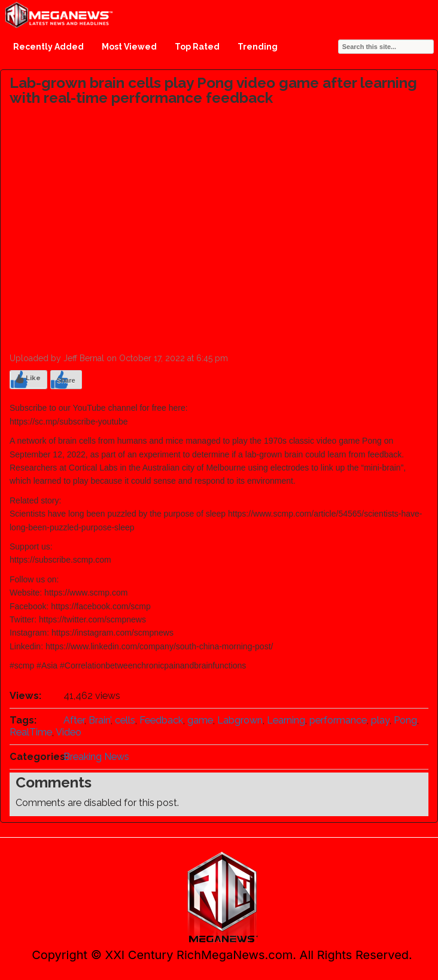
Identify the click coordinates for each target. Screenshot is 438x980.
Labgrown (240, 720)
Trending (258, 47)
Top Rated (197, 47)
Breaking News (96, 757)
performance (338, 720)
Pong (405, 720)
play (380, 720)
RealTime (31, 732)
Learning (286, 720)
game (200, 720)
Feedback (161, 720)
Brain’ (100, 720)
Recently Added (48, 47)
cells (125, 720)
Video (69, 732)
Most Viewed (129, 47)
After (74, 720)
